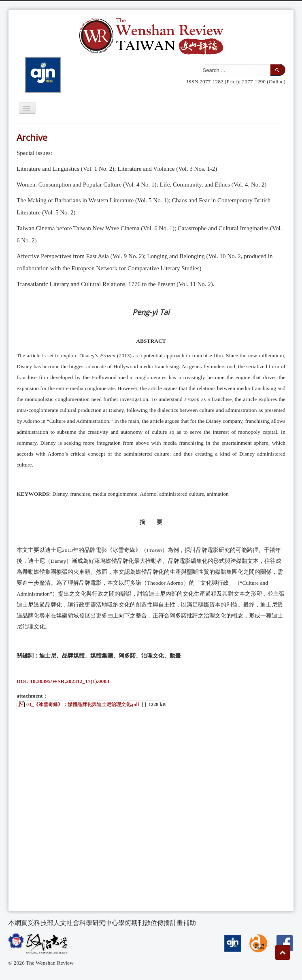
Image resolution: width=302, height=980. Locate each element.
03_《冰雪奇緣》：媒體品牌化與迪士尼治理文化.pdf (83, 704)
